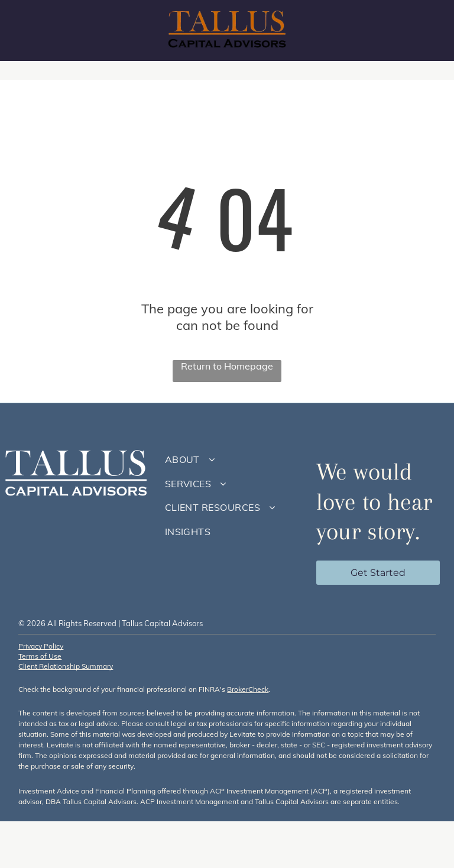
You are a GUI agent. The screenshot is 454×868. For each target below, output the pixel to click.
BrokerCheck (248, 689)
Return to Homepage (227, 366)
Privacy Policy (41, 646)
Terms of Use (40, 656)
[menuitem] (232, 459)
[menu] (428, 31)
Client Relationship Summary (66, 666)
